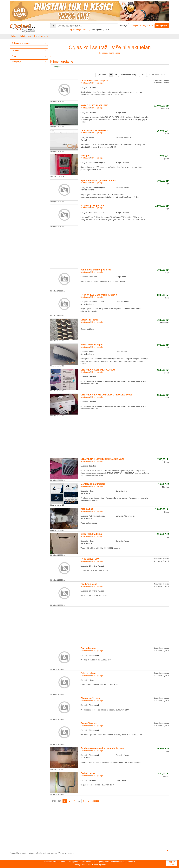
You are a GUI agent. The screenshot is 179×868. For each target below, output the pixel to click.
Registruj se (148, 26)
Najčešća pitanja (51, 862)
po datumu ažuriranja (129, 75)
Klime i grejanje (41, 36)
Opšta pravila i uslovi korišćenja (111, 862)
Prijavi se (137, 26)
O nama (64, 862)
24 (143, 75)
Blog (71, 862)
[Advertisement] (110, 248)
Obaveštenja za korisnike (85, 862)
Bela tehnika (25, 36)
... (79, 801)
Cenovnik (131, 862)
